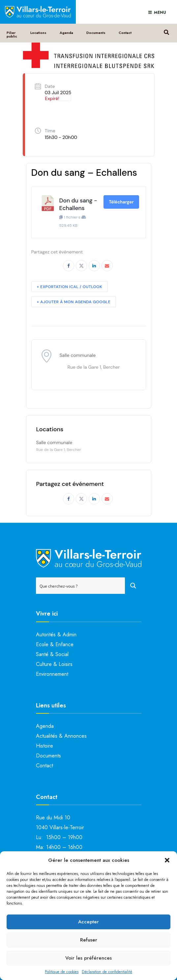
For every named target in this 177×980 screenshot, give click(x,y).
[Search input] (81, 586)
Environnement (52, 674)
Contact (125, 33)
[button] (167, 860)
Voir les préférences (88, 958)
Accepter (88, 922)
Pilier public (12, 34)
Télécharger (121, 202)
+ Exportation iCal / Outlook (70, 287)
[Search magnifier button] (133, 586)
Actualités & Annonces (61, 736)
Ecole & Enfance (55, 644)
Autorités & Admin (56, 635)
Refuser (89, 940)
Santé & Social (52, 654)
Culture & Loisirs (54, 664)
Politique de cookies (62, 972)
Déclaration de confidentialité (107, 972)
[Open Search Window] (166, 31)
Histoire (44, 746)
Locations (38, 33)
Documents (96, 33)
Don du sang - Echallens (78, 204)
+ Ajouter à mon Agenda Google (74, 302)
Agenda (66, 33)
